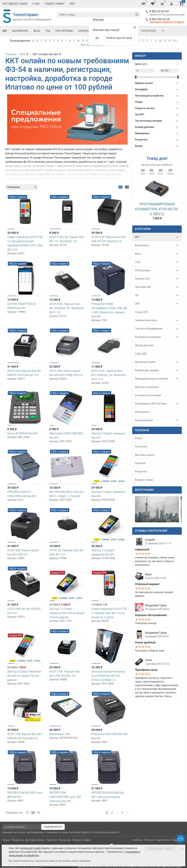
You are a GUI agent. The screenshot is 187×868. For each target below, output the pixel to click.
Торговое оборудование (149, 329)
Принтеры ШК (143, 287)
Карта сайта (163, 840)
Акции (139, 438)
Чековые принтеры (146, 320)
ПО (137, 295)
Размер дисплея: (145, 127)
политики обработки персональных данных (94, 832)
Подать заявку (55, 4)
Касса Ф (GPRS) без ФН (22, 433)
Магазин (149, 840)
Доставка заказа (145, 455)
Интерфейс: (142, 89)
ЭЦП (72, 4)
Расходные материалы (148, 337)
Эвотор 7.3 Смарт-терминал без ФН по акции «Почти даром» (67, 613)
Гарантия (140, 463)
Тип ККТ (140, 114)
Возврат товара (144, 480)
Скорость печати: (145, 108)
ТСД (48, 31)
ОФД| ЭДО (141, 354)
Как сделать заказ (15, 4)
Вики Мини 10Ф (60, 734)
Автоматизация (144, 420)
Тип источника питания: (149, 121)
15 (27, 813)
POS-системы (64, 31)
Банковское (20, 31)
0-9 (175, 41)
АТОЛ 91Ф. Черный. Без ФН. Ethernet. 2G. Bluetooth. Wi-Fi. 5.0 (109, 375)
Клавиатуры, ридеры (147, 370)
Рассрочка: (141, 140)
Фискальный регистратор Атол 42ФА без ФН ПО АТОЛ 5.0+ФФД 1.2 (108, 676)
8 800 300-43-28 (160, 19)
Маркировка (142, 133)
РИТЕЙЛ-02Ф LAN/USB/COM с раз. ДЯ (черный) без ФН (65, 797)
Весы (37, 31)
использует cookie (31, 848)
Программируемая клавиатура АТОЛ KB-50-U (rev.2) (157, 209)
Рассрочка (141, 447)
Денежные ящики (145, 362)
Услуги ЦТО (149, 31)
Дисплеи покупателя (147, 387)
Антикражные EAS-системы (151, 404)
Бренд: (139, 146)
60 (39, 813)
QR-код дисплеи (144, 345)
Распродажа (142, 412)
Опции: (139, 102)
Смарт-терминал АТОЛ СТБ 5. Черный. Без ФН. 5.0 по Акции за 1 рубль (109, 613)
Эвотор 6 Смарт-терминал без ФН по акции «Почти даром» (24, 676)
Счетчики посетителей (148, 395)
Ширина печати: (144, 83)
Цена (141, 64)
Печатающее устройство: (150, 96)
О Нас (36, 4)
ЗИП (137, 304)
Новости (138, 840)
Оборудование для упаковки (151, 379)
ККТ (5, 31)
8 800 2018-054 (159, 11)
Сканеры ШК (86, 31)
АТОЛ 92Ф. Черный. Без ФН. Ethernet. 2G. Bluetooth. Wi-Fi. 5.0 (67, 308)
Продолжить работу (161, 849)
